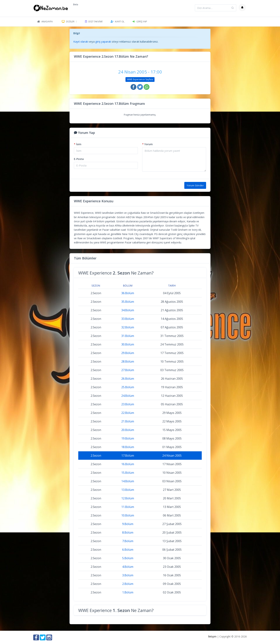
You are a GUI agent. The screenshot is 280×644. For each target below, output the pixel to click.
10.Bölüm (128, 515)
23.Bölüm (128, 404)
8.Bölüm (128, 532)
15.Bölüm (128, 473)
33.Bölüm (128, 319)
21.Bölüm (128, 421)
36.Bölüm (128, 293)
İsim (78, 144)
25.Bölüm (128, 387)
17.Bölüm (128, 456)
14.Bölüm (128, 481)
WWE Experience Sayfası (140, 79)
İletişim (212, 636)
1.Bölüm (128, 592)
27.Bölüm (128, 370)
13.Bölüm (128, 490)
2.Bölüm (128, 584)
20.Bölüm (128, 430)
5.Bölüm (128, 558)
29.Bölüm (128, 353)
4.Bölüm (128, 567)
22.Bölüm (128, 413)
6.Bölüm (128, 550)
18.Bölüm (128, 447)
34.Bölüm (128, 310)
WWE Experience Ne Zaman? (116, 273)
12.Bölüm (128, 498)
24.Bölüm (128, 396)
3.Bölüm (128, 575)
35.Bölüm (128, 302)
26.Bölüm (128, 379)
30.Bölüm (128, 344)
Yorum (147, 144)
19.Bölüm (128, 438)
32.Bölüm (128, 327)
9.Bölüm (128, 524)
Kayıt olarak (81, 41)
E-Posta (79, 159)
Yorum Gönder (195, 185)
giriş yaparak (103, 41)
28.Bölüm (128, 361)
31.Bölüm (128, 336)
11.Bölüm (128, 507)
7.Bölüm (128, 541)
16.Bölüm (128, 464)
